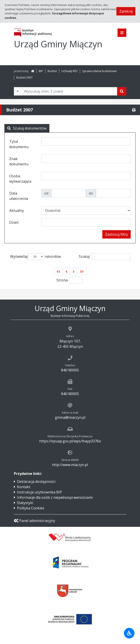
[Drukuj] (134, 110)
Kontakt (24, 487)
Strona (62, 280)
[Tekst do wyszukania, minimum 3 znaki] (69, 91)
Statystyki (25, 503)
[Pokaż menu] (122, 33)
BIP (41, 71)
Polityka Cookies (31, 508)
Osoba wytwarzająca (20, 179)
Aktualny (17, 210)
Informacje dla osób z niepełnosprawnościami (55, 497)
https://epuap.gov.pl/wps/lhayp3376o (70, 441)
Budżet (52, 71)
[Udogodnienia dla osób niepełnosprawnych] (129, 633)
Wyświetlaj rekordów (35, 257)
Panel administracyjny (35, 521)
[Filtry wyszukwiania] (18, 91)
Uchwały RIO (70, 71)
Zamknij (126, 11)
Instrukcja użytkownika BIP (39, 492)
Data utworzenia (19, 196)
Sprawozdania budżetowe (100, 71)
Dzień (14, 222)
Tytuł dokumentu (19, 144)
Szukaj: (105, 257)
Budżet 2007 (24, 77)
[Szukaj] (122, 91)
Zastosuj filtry (117, 234)
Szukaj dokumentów (27, 128)
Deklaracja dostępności (36, 482)
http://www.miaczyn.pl (70, 465)
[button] (58, 271)
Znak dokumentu (19, 161)
